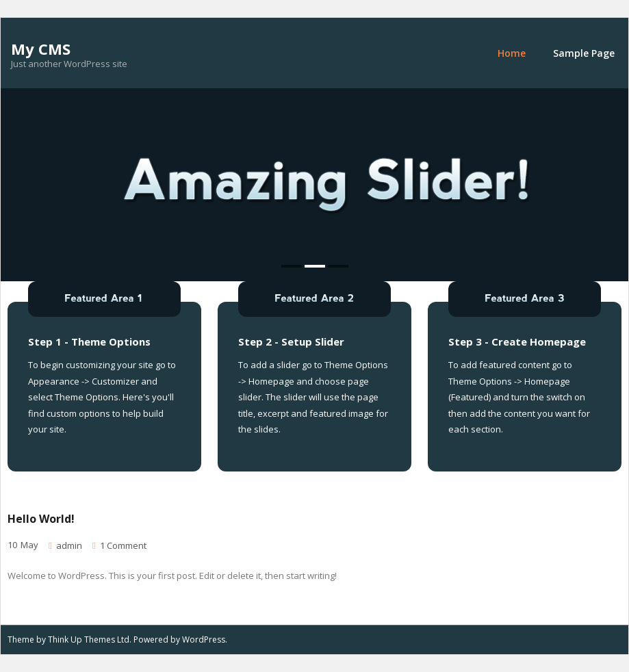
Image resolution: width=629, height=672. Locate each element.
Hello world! (41, 519)
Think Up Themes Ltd (89, 639)
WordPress (204, 639)
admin (69, 545)
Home (512, 53)
